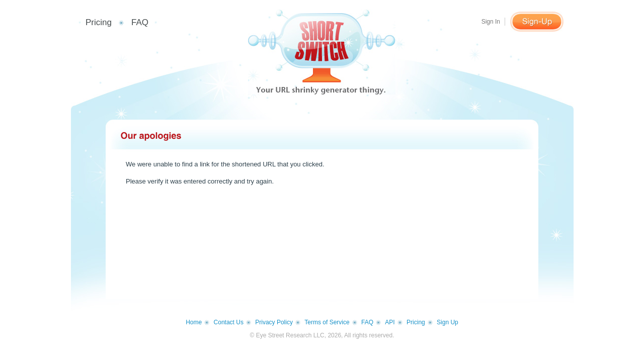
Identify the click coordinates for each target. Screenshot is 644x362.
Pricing (99, 22)
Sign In (491, 22)
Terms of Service (327, 322)
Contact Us (229, 322)
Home (194, 322)
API (390, 322)
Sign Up (448, 322)
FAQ (140, 22)
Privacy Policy (274, 322)
